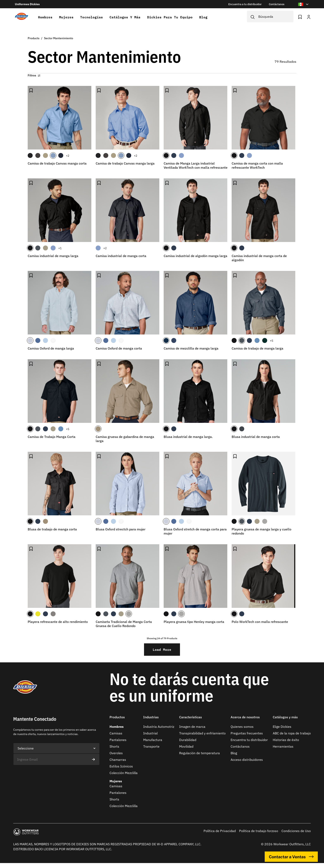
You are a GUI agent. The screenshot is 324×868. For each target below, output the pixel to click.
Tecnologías (92, 17)
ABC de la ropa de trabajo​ (292, 733)
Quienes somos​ (242, 727)
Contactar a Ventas (291, 857)
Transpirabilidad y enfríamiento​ (202, 733)
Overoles (116, 753)
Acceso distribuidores (247, 760)
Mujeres (66, 17)
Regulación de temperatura (200, 753)
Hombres (45, 17)
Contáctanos (240, 746)
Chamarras (118, 760)
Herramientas (283, 746)
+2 (68, 156)
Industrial (150, 733)
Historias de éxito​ (286, 740)
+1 (60, 248)
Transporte (151, 746)
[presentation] (45, 773)
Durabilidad (188, 740)
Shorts (114, 746)
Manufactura (153, 740)
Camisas (116, 733)
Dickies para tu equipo (170, 17)
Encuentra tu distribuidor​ (249, 740)
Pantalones (118, 740)
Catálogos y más (125, 17)
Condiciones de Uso (296, 831)
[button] (124, 720)
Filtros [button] (34, 75)
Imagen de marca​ (192, 727)
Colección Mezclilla (124, 773)
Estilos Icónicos (121, 766)
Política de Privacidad (220, 831)
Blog (203, 17)
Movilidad (186, 746)
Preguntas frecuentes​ (247, 733)
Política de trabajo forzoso (259, 831)
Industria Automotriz (159, 727)
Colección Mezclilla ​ (124, 806)
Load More (162, 649)
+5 (272, 341)
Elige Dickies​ (282, 727)
